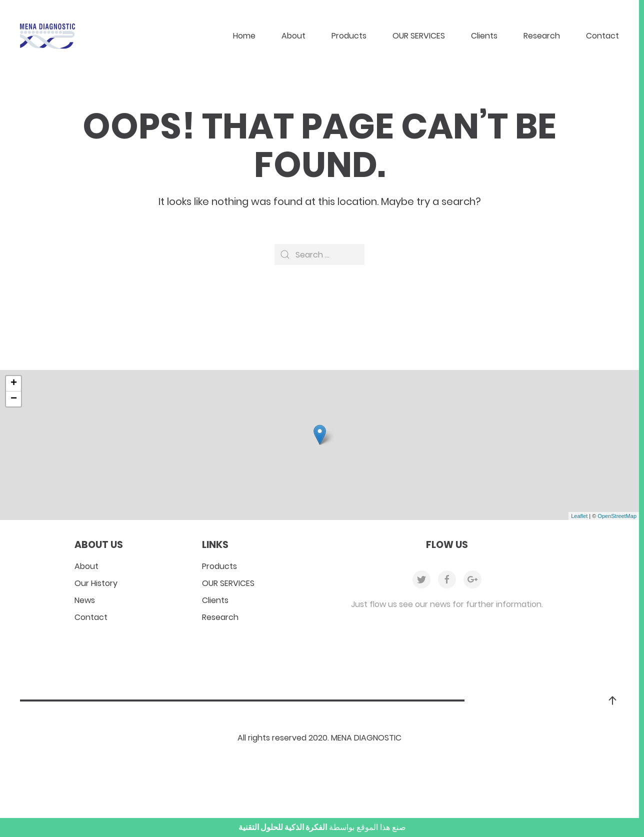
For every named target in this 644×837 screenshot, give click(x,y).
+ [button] (14, 383)
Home (244, 36)
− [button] (14, 399)
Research (542, 36)
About (293, 36)
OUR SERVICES (419, 36)
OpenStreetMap (617, 516)
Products (349, 36)
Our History (96, 583)
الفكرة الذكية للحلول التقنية (283, 827)
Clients (484, 36)
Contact (602, 36)
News (85, 600)
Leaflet (579, 516)
